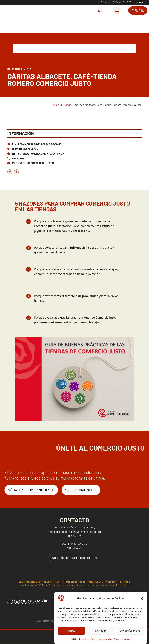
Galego (127, 2)
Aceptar (71, 631)
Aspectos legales (122, 639)
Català (117, 2)
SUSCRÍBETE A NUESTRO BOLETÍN (74, 558)
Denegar (101, 631)
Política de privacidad (101, 639)
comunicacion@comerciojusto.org (80, 532)
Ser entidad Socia (81, 490)
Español (139, 2)
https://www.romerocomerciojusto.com (38, 154)
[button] (142, 599)
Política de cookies (80, 639)
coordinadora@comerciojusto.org (75, 527)
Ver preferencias (130, 631)
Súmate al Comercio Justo (31, 490)
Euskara (105, 2)
